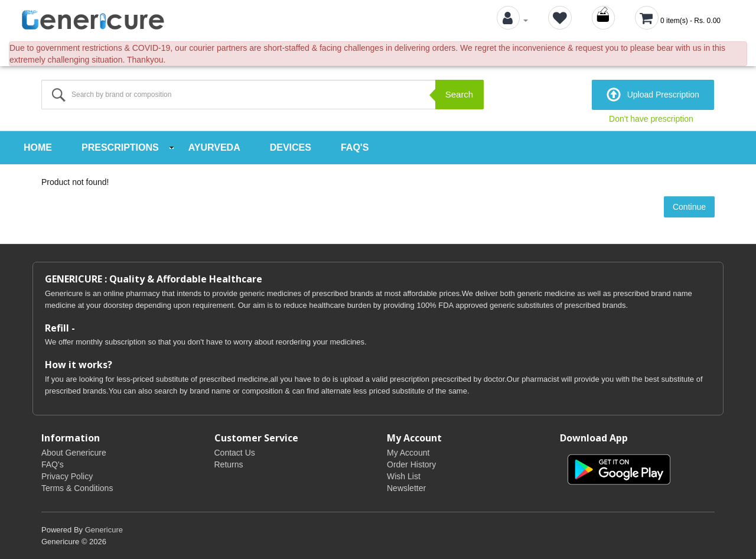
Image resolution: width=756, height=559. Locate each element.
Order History (411, 464)
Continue (689, 207)
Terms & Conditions (77, 487)
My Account (408, 452)
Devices (291, 147)
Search (460, 94)
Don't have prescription (651, 119)
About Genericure (74, 452)
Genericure (104, 529)
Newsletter (406, 487)
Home (38, 147)
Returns (229, 464)
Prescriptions (120, 147)
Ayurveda (214, 147)
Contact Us (235, 452)
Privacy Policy (67, 476)
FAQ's (355, 147)
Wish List (404, 476)
